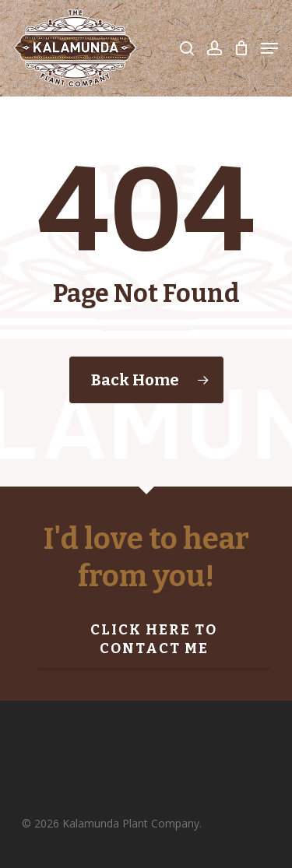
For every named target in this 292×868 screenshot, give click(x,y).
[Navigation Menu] (269, 48)
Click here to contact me (154, 639)
